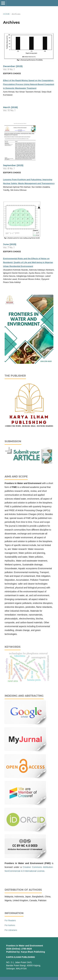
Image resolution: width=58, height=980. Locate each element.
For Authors (10, 925)
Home (6, 14)
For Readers (10, 920)
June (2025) (10, 244)
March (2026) (10, 107)
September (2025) (13, 165)
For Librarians (11, 930)
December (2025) (13, 66)
